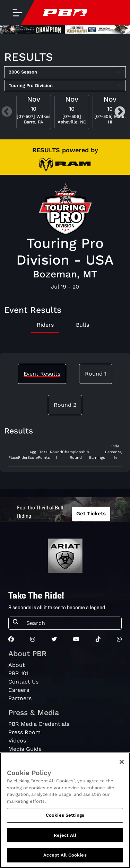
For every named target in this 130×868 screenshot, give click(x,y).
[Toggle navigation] (17, 12)
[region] (65, 810)
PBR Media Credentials (39, 724)
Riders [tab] (45, 325)
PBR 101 (18, 673)
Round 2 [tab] (65, 405)
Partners (20, 698)
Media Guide (25, 749)
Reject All (65, 835)
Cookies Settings (65, 815)
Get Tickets (91, 514)
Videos (17, 741)
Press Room (24, 732)
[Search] (72, 623)
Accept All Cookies (65, 855)
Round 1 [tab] (96, 374)
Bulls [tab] (83, 325)
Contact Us (23, 682)
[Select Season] (65, 72)
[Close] (122, 762)
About (17, 665)
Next (120, 112)
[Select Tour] (65, 86)
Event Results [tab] (42, 374)
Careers (19, 690)
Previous (7, 112)
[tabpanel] (65, 455)
